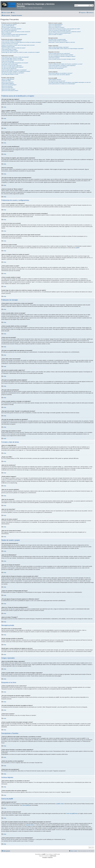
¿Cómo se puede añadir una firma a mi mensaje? (13, 60)
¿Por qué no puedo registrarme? (9, 27)
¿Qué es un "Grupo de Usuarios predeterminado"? (60, 33)
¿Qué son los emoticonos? (7, 82)
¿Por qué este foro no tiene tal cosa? (57, 81)
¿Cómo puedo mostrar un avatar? (9, 49)
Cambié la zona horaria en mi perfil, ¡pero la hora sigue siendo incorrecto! (18, 45)
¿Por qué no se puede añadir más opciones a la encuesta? (15, 63)
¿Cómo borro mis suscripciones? (56, 68)
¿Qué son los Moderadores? (55, 26)
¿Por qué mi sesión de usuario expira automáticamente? (14, 34)
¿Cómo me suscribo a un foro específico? (58, 67)
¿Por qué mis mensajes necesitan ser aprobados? (13, 73)
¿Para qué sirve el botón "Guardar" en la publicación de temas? (16, 71)
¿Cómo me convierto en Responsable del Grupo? (60, 30)
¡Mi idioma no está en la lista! (8, 47)
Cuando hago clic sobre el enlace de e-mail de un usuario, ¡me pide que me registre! (21, 52)
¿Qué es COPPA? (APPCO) (8, 26)
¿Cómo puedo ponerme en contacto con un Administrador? (62, 84)
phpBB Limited (60, 804)
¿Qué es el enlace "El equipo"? (55, 34)
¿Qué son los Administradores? (56, 25)
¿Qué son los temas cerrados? (8, 89)
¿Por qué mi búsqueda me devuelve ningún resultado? (61, 55)
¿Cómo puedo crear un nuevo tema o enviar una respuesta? (15, 57)
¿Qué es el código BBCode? (8, 79)
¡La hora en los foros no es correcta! (10, 44)
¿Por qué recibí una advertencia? (9, 69)
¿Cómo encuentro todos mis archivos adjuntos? (59, 75)
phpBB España (53, 856)
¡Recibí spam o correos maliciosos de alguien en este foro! (62, 42)
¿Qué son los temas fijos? (7, 88)
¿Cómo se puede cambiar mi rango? (10, 51)
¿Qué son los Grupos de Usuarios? (56, 27)
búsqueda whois (30, 825)
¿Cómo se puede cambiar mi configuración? (11, 41)
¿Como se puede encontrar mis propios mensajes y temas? (62, 59)
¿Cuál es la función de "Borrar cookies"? (11, 36)
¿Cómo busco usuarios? (54, 58)
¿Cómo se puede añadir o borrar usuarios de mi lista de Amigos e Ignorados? (66, 49)
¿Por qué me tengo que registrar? (9, 25)
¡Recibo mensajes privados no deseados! (58, 41)
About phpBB (26, 805)
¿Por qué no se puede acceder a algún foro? (12, 66)
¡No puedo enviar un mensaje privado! (57, 39)
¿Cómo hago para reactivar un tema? (10, 74)
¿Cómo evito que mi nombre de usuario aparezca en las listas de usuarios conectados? (21, 42)
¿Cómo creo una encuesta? (8, 61)
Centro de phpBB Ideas (72, 814)
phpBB (77, 248)
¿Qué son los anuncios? (7, 86)
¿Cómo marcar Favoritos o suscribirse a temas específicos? (62, 66)
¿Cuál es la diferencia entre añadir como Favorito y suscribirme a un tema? (65, 64)
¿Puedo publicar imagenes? (8, 83)
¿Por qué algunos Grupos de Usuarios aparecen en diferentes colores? (65, 32)
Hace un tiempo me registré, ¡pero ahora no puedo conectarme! (16, 32)
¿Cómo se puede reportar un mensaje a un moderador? (14, 70)
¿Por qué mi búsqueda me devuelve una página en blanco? (62, 56)
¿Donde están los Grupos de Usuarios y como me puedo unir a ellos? (64, 29)
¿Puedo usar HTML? (6, 81)
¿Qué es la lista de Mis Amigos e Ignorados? (59, 47)
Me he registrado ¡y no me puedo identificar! (11, 29)
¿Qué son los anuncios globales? (9, 85)
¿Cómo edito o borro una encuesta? (10, 64)
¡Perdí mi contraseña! (6, 33)
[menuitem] (13, 13)
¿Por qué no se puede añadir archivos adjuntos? (12, 67)
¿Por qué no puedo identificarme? (9, 30)
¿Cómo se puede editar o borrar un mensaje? (12, 59)
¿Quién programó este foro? (55, 79)
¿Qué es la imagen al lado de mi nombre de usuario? (13, 48)
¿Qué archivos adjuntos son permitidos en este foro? (60, 73)
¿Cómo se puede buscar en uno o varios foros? (59, 53)
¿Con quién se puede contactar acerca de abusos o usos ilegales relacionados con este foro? (70, 82)
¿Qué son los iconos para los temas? (10, 91)
